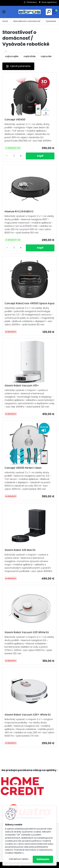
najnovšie (46, 56)
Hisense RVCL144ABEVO (19, 212)
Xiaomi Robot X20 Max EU (20, 550)
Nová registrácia (49, 2)
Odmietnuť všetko (19, 859)
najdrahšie (30, 56)
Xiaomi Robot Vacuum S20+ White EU (28, 715)
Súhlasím (43, 859)
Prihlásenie (32, 2)
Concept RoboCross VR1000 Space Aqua (29, 303)
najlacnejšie (12, 56)
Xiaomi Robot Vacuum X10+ (22, 386)
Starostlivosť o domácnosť (27, 21)
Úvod (5, 21)
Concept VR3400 (15, 120)
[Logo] (30, 12)
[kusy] (14, 156)
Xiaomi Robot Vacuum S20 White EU (27, 632)
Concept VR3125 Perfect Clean (23, 468)
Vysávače (51, 21)
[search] (49, 12)
